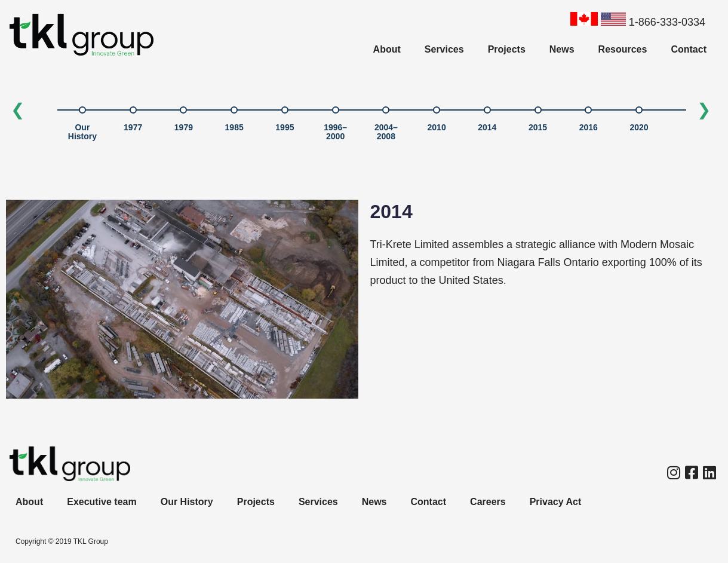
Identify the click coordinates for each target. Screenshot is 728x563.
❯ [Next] (704, 110)
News (562, 49)
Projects (507, 49)
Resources (623, 49)
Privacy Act (556, 502)
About (387, 49)
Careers (488, 502)
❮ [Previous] (18, 110)
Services (444, 49)
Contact (689, 49)
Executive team (102, 502)
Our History (187, 502)
